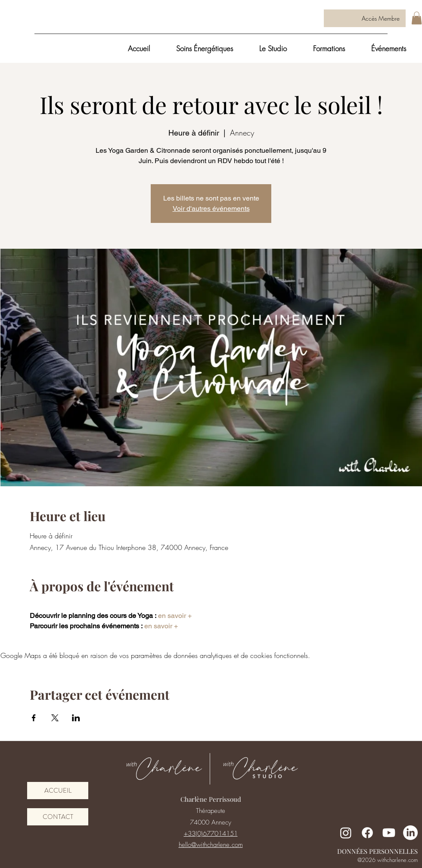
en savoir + (174, 616)
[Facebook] (367, 833)
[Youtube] (389, 833)
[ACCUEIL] (58, 791)
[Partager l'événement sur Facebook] (34, 718)
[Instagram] (346, 833)
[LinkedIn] (410, 833)
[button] (417, 18)
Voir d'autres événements (211, 209)
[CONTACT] (58, 817)
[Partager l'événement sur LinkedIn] (76, 718)
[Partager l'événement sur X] (55, 718)
